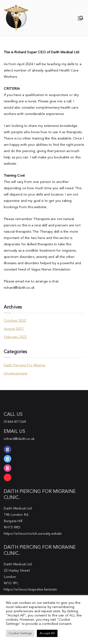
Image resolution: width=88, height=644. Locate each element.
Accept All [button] (47, 633)
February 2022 (15, 337)
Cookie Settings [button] (20, 633)
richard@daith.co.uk (19, 439)
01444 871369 (15, 422)
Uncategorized (15, 374)
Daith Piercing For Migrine (25, 365)
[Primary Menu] (80, 18)
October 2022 (15, 321)
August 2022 (14, 329)
